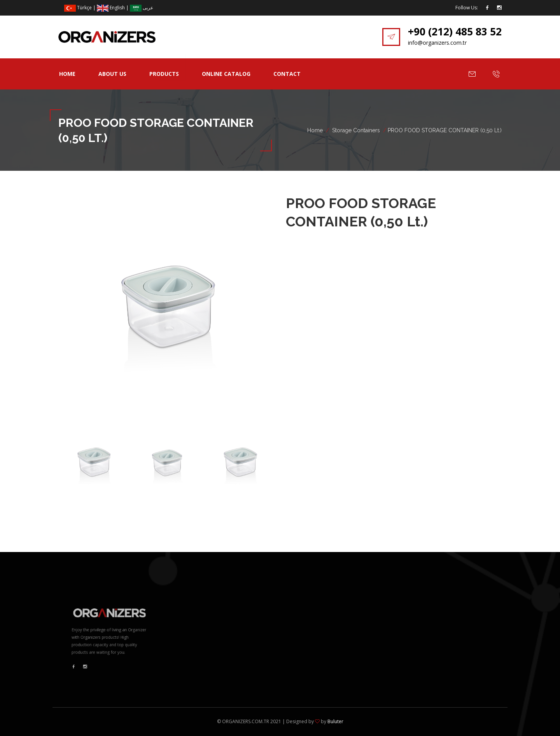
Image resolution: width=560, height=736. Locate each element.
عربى (142, 8)
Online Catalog (226, 74)
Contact (287, 74)
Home (67, 74)
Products (164, 74)
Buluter (335, 721)
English (111, 8)
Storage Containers (356, 130)
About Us (112, 74)
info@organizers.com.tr (437, 43)
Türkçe (78, 8)
